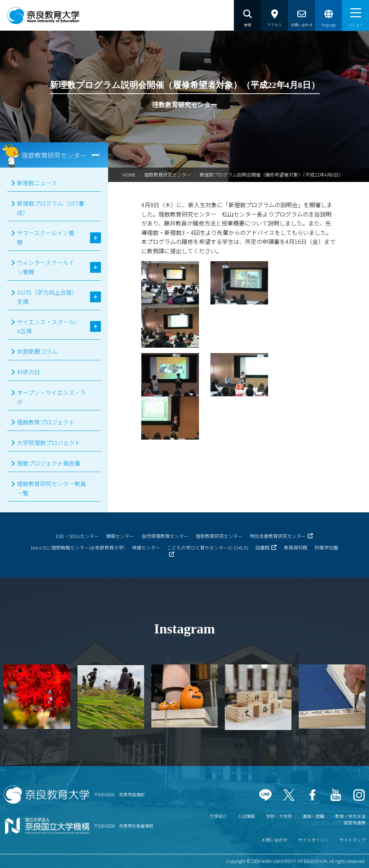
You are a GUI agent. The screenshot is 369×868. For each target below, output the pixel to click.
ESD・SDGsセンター (77, 536)
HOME (129, 175)
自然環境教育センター (165, 536)
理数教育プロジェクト (46, 422)
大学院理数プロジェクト (49, 442)
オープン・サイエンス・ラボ (51, 397)
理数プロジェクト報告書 (49, 463)
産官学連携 (355, 822)
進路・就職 (314, 816)
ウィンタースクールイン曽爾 (46, 267)
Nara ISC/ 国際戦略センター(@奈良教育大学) (78, 547)
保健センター (146, 547)
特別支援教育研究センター (278, 536)
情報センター (120, 536)
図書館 (263, 547)
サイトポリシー (314, 840)
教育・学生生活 (350, 816)
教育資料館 (296, 547)
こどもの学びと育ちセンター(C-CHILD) (208, 547)
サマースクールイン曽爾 (46, 237)
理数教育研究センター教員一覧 (52, 488)
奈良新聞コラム (37, 351)
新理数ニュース (37, 183)
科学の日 (28, 372)
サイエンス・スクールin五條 (46, 326)
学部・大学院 (279, 816)
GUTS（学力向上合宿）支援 (46, 297)
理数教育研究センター (168, 175)
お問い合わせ (275, 840)
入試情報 (246, 816)
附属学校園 (326, 547)
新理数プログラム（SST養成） (51, 208)
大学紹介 (218, 816)
